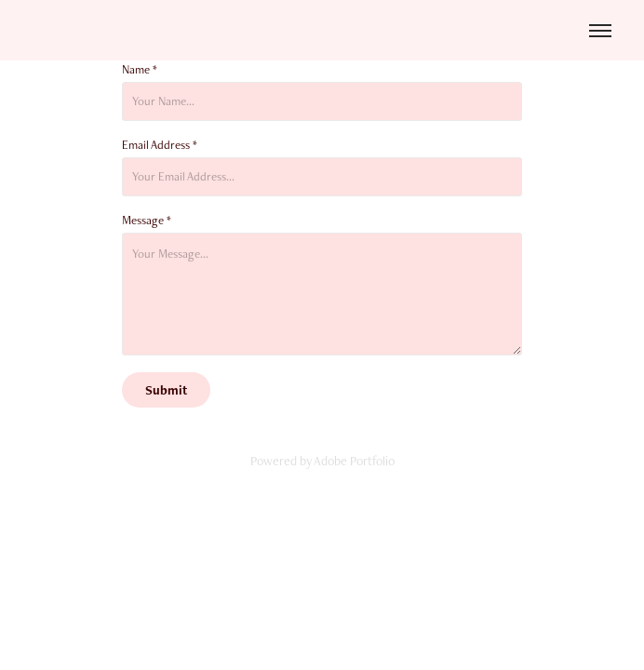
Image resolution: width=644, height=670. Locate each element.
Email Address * (160, 145)
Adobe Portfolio (354, 461)
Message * (147, 221)
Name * (140, 70)
